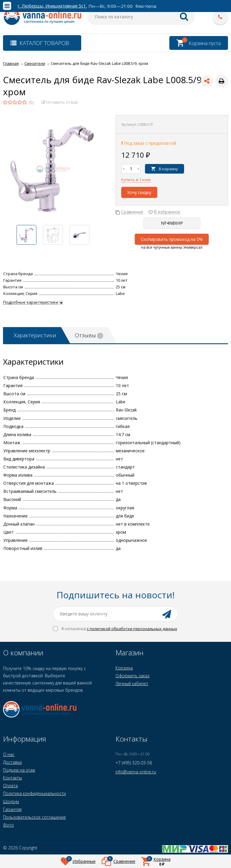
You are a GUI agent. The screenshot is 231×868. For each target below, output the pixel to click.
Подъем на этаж (19, 770)
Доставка (12, 762)
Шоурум (11, 801)
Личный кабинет (132, 683)
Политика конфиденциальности (34, 793)
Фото (8, 825)
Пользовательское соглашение (34, 817)
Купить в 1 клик (136, 180)
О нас (9, 754)
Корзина (124, 668)
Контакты (12, 778)
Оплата (10, 786)
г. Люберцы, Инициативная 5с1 (52, 6)
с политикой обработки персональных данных (132, 629)
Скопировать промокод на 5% (172, 239)
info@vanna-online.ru (136, 772)
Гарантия (12, 809)
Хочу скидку (139, 192)
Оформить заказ (132, 676)
